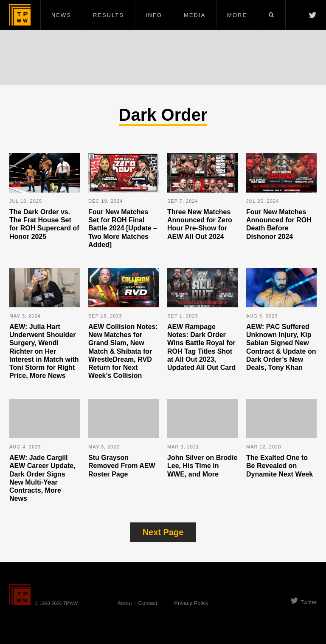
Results (108, 15)
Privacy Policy (191, 603)
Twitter (304, 602)
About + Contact (138, 603)
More (237, 15)
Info (154, 15)
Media (195, 15)
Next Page (163, 532)
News (61, 15)
